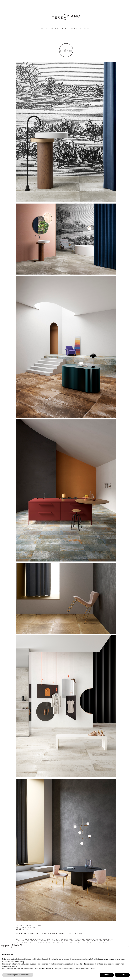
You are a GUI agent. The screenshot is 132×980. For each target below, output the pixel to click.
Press (65, 29)
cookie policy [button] (19, 962)
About (45, 29)
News (74, 29)
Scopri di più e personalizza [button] (18, 975)
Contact (86, 29)
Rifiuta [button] (107, 975)
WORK (55, 29)
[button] (128, 947)
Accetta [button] (122, 975)
